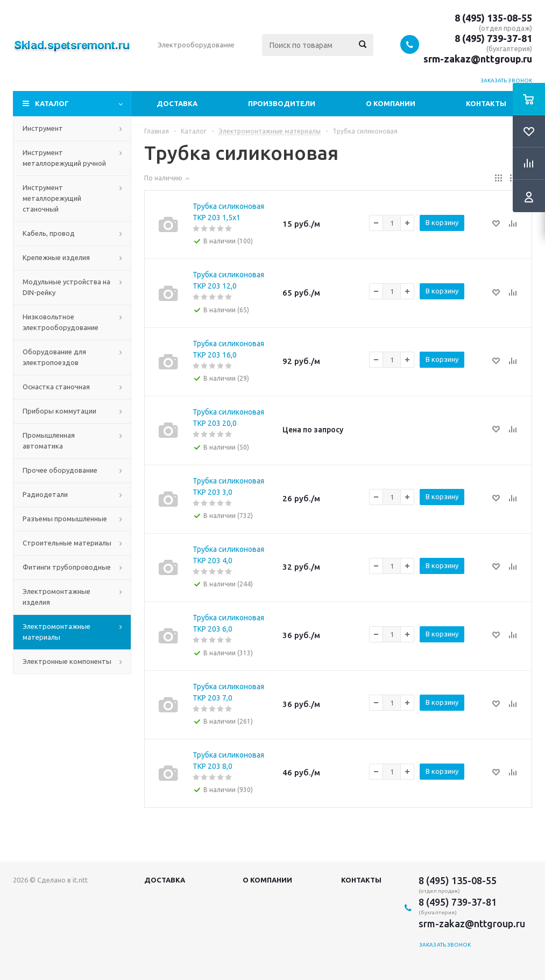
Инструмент (43, 128)
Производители (282, 103)
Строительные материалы (67, 543)
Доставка (177, 103)
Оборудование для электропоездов (54, 357)
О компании (391, 103)
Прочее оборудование (60, 470)
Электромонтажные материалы (56, 632)
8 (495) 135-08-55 (493, 18)
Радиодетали (45, 494)
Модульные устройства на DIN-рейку (66, 287)
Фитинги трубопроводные (67, 567)
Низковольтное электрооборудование (61, 322)
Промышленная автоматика (49, 440)
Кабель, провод (49, 233)
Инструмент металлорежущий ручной (64, 158)
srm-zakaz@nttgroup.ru (478, 59)
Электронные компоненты (67, 661)
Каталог (52, 103)
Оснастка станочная (56, 387)
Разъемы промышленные (65, 519)
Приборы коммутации (59, 411)
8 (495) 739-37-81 (493, 38)
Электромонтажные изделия (56, 597)
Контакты (486, 103)
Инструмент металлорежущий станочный (52, 198)
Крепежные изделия (56, 257)
